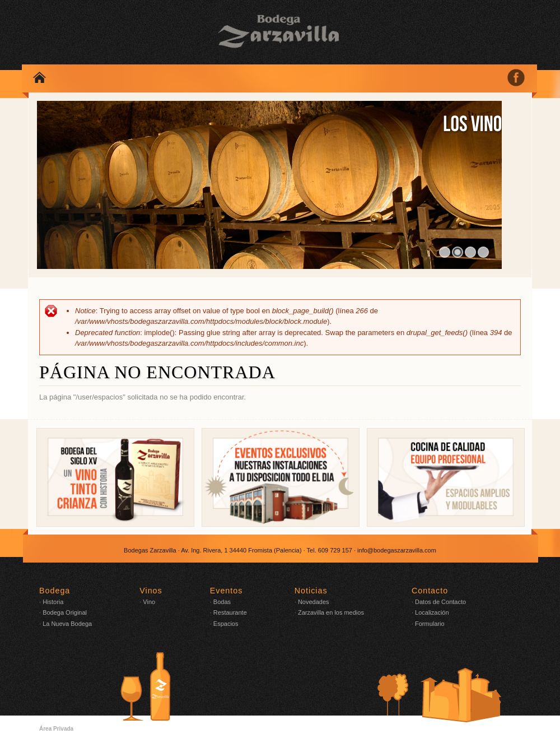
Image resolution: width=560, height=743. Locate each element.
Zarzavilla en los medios (331, 612)
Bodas (222, 602)
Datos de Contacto (440, 602)
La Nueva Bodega (67, 624)
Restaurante (230, 612)
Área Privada (56, 729)
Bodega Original (65, 612)
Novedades (314, 602)
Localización (432, 612)
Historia (53, 602)
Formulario (430, 624)
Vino (149, 602)
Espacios (226, 624)
